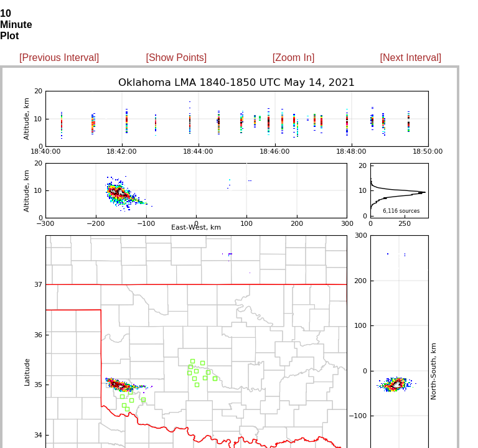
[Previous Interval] (59, 58)
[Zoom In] (294, 58)
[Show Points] (176, 58)
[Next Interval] (411, 58)
